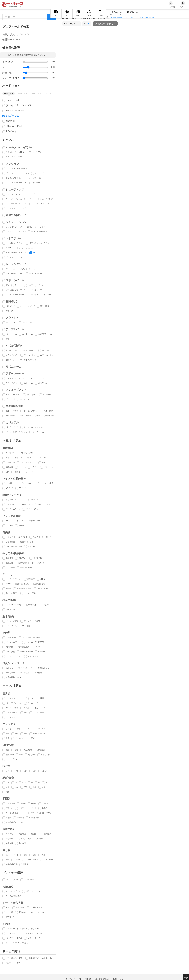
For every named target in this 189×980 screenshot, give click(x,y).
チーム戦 (9, 912)
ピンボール (47, 395)
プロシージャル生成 (45, 483)
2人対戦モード (36, 908)
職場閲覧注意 (24, 647)
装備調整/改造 (26, 568)
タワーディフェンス (25, 248)
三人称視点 (25, 673)
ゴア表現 (9, 834)
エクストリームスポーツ (16, 295)
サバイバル (10, 453)
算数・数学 (48, 411)
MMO (8, 908)
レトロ (24, 822)
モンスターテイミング (42, 537)
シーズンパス (11, 610)
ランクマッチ (11, 933)
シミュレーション (16, 222)
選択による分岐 (23, 584)
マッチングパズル (29, 350)
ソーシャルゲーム (13, 642)
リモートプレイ (34, 938)
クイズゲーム (38, 432)
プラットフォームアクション (18, 173)
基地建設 (41, 750)
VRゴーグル (13, 116)
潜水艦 (18, 860)
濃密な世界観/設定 (24, 588)
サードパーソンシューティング (18, 199)
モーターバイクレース (15, 274)
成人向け (9, 647)
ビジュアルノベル (38, 378)
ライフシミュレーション (16, 232)
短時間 (9, 588)
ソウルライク (11, 500)
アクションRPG (35, 152)
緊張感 (23, 803)
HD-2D (9, 521)
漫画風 (21, 525)
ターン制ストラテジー (15, 243)
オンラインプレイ (13, 891)
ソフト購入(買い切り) (15, 958)
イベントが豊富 (12, 621)
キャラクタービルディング (17, 537)
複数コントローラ (33, 891)
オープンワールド (24, 483)
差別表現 (9, 839)
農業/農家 (10, 755)
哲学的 (9, 818)
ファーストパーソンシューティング (20, 194)
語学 (38, 416)
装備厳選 (9, 563)
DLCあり (45, 605)
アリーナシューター (28, 462)
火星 (44, 787)
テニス (41, 285)
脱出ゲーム (10, 360)
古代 (8, 771)
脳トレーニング (12, 411)
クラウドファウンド (14, 656)
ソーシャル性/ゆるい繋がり (17, 943)
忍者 (33, 738)
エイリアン (43, 729)
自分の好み (8, 62)
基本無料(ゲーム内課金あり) (40, 958)
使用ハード (23, 94)
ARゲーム (23, 488)
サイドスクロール (26, 668)
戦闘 (44, 462)
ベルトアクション (35, 178)
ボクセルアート (36, 521)
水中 (8, 792)
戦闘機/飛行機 (12, 864)
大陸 (8, 787)
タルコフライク (45, 504)
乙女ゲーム (43, 383)
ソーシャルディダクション (17, 432)
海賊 (26, 734)
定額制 (9, 963)
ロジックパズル (46, 355)
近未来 (45, 771)
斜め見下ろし (44, 668)
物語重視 (31, 579)
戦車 (35, 855)
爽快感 (34, 803)
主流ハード (9, 94)
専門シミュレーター (39, 232)
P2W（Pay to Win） (14, 605)
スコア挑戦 (10, 568)
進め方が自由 (43, 588)
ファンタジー (11, 698)
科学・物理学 (26, 416)
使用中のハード (12, 40)
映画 (26, 713)
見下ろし (9, 668)
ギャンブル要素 (25, 839)
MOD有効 (26, 626)
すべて (49, 94)
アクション (12, 164)
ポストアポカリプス (14, 703)
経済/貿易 (28, 750)
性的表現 (35, 834)
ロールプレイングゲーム (20, 147)
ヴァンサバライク (33, 509)
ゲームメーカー (27, 652)
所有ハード (37, 94)
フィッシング (27, 322)
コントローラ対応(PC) (35, 642)
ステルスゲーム (41, 173)
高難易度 (9, 467)
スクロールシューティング (17, 204)
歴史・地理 (10, 416)
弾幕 (29, 458)
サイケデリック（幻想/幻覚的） (39, 813)
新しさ (6, 67)
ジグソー (45, 350)
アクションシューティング (17, 183)
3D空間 (9, 483)
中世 (17, 771)
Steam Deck (13, 100)
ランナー (36, 183)
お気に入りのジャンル (16, 34)
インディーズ (11, 626)
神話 (42, 698)
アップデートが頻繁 (32, 621)
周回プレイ (23, 558)
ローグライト (27, 504)
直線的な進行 (40, 584)
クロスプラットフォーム (32, 933)
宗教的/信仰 (11, 822)
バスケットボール (38, 290)
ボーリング (25, 399)
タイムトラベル (12, 759)
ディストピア (33, 703)
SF (23, 698)
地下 (24, 782)
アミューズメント (16, 390)
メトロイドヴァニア (30, 500)
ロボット (29, 729)
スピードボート (32, 860)
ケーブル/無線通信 (13, 896)
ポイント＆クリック (28, 360)
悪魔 (8, 734)
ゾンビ (9, 729)
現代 (35, 771)
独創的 (45, 808)
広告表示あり (11, 637)
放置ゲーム (10, 462)
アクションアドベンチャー (17, 169)
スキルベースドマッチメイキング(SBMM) (23, 929)
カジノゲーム (32, 395)
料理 (21, 755)
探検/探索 (22, 563)
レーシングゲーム (16, 264)
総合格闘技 (45, 306)
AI (45, 708)
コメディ (22, 808)
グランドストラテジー (15, 257)
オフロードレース (36, 274)
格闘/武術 (11, 301)
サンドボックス (27, 453)
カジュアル (12, 422)
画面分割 (38, 673)
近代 (26, 771)
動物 (18, 729)
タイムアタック (38, 563)
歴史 (36, 708)
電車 (26, 855)
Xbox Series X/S (15, 111)
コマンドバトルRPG (14, 157)
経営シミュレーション (36, 227)
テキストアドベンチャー (16, 378)
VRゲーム (10, 488)
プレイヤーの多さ (11, 78)
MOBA (9, 248)
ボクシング (10, 306)
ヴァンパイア (20, 738)
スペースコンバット (41, 204)
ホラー (32, 698)
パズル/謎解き (14, 346)
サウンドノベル (12, 383)
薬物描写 (40, 839)
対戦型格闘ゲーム (16, 215)
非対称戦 (22, 912)
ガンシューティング (45, 199)
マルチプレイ (29, 880)
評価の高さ (8, 72)
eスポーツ (42, 652)
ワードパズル (29, 355)
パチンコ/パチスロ (13, 395)
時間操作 (32, 755)
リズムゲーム (14, 367)
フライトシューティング (16, 208)
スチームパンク (12, 713)
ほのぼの (45, 803)
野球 (8, 285)
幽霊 (17, 734)
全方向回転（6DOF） (14, 677)
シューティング (15, 190)
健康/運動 (49, 416)
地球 (17, 787)
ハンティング (11, 322)
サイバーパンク (12, 708)
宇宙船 (26, 864)
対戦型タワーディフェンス (17, 253)
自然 (35, 787)
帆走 (44, 855)
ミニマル (22, 467)
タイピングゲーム (31, 411)
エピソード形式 (30, 593)
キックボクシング (27, 306)
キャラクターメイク (14, 547)
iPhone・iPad (14, 126)
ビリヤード (10, 399)
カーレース (10, 269)
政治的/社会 (34, 818)
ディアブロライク (13, 509)
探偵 (17, 750)
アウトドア (12, 318)
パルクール (48, 467)
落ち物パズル (11, 350)
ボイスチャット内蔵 (14, 938)
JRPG (42, 579)
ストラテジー (14, 238)
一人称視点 (10, 673)
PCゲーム (11, 132)
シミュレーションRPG (15, 152)
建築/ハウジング (27, 542)
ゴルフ (30, 285)
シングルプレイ (12, 880)
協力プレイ (20, 908)
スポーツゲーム (15, 280)
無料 (18, 963)
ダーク (34, 808)
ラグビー (47, 295)
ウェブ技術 (10, 652)
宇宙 (26, 787)
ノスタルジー (38, 713)
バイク (16, 855)
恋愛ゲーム (28, 383)
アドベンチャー (15, 374)
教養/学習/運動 (15, 406)
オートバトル (31, 472)
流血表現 (22, 843)
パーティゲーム (12, 427)
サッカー (18, 285)
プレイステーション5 (18, 105)
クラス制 (31, 547)
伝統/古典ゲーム (45, 334)
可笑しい (9, 808)
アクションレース (27, 269)
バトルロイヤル (43, 458)
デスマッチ (10, 917)
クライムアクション (14, 178)
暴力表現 (22, 834)
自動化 (18, 472)
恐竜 (8, 738)
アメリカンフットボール (16, 290)
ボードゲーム (11, 334)
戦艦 (8, 860)
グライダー (48, 860)
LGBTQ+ (38, 647)
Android (10, 121)
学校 (8, 782)
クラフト (35, 467)
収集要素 (9, 558)
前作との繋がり (12, 593)
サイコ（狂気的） (13, 813)
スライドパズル (12, 355)
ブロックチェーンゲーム (32, 637)
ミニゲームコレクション (34, 427)
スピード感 (10, 803)
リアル (27, 708)
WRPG (8, 584)
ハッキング (45, 755)
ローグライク (11, 504)
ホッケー (35, 295)
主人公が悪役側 (39, 734)
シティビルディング (14, 227)
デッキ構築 (10, 542)
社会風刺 (20, 818)
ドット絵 (20, 521)
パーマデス (37, 558)
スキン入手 (32, 605)
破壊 (8, 472)
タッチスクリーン (35, 656)
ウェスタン (10, 717)
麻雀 (8, 339)
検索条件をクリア (107, 24)
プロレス (9, 311)
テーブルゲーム (15, 329)
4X (34, 253)
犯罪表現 (9, 843)
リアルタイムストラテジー (40, 243)
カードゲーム (27, 334)
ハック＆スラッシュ (14, 458)
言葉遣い (47, 834)
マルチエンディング (14, 579)
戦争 (8, 750)
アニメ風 (9, 525)
